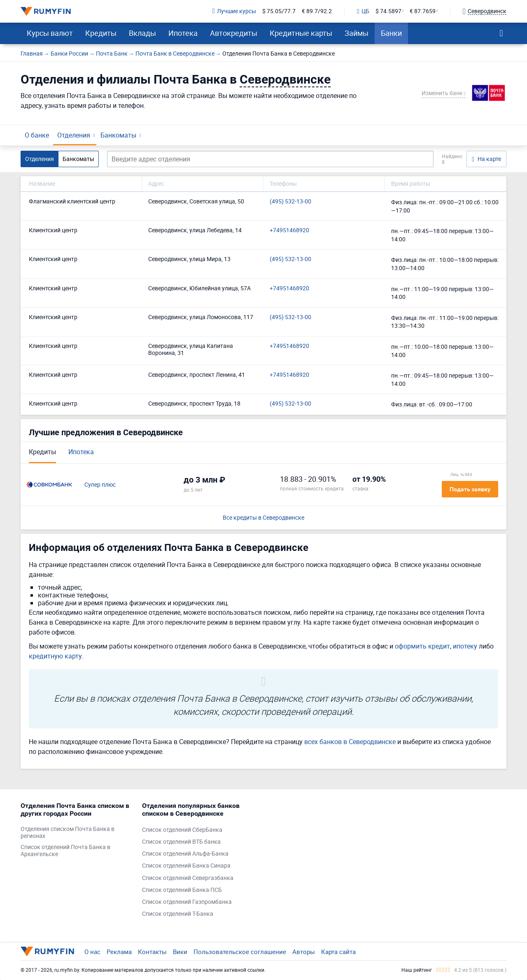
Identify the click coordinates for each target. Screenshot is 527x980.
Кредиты (101, 33)
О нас (92, 952)
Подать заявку (470, 489)
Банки (391, 33)
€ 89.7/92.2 (317, 11)
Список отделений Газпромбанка (187, 902)
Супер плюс (100, 485)
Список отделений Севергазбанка (188, 878)
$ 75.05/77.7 (279, 11)
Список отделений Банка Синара (186, 866)
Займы (357, 33)
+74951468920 (289, 230)
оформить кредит (422, 646)
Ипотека (183, 33)
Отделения (74, 135)
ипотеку (465, 646)
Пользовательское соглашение (240, 952)
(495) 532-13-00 (290, 202)
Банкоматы (118, 135)
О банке (37, 135)
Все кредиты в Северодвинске (263, 518)
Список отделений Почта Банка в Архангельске (65, 851)
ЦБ (363, 12)
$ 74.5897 (388, 11)
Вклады (142, 33)
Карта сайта (338, 952)
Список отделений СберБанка (182, 830)
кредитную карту (55, 656)
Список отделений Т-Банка (178, 914)
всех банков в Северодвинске (350, 742)
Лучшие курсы (234, 11)
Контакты (152, 952)
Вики (180, 952)
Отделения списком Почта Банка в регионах (68, 833)
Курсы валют (50, 33)
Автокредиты (234, 33)
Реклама (119, 952)
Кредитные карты (301, 33)
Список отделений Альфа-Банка (185, 854)
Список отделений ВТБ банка (181, 842)
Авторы (304, 952)
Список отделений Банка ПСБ (182, 890)
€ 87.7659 (423, 11)
